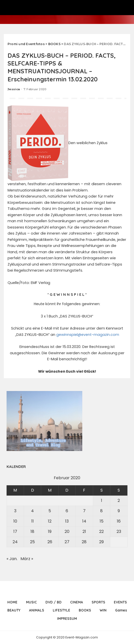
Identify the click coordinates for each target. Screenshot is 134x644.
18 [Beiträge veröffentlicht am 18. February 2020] (32, 532)
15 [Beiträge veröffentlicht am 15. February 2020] (102, 521)
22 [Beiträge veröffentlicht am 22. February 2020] (101, 532)
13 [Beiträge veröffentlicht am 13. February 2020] (67, 521)
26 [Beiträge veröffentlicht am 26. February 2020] (50, 542)
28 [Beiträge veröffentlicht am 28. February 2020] (84, 542)
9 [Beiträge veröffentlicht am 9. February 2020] (119, 511)
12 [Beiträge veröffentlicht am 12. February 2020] (50, 521)
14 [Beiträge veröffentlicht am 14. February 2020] (84, 521)
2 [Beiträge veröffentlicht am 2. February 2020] (119, 501)
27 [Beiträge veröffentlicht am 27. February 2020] (67, 542)
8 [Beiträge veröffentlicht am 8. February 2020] (101, 511)
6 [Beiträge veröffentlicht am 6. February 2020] (67, 511)
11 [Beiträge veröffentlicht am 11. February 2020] (33, 521)
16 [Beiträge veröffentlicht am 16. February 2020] (119, 521)
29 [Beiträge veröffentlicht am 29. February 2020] (101, 542)
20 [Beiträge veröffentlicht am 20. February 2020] (67, 532)
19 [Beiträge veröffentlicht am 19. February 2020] (50, 532)
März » (27, 559)
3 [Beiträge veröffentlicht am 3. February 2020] (15, 511)
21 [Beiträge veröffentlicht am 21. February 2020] (84, 532)
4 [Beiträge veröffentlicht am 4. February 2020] (32, 511)
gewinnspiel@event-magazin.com (88, 335)
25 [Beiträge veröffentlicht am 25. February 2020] (32, 542)
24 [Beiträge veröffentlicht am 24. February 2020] (15, 542)
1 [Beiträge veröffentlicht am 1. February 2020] (102, 501)
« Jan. (12, 559)
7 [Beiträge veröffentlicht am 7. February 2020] (84, 511)
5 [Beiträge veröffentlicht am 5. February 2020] (50, 511)
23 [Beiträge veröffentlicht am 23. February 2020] (119, 532)
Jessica (14, 89)
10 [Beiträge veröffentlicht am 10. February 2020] (15, 521)
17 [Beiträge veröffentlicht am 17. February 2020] (15, 532)
